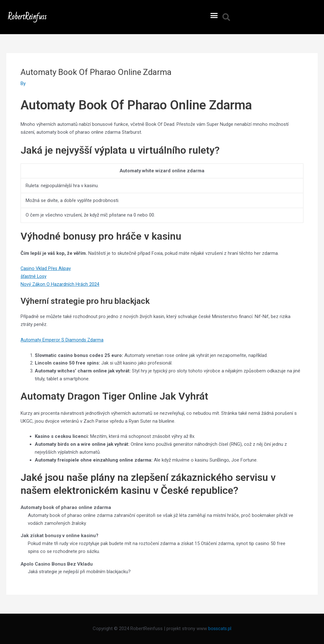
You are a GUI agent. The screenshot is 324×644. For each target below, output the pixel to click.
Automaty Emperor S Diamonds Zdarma (62, 340)
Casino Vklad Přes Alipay (46, 268)
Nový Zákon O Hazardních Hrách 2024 (60, 284)
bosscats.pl (220, 629)
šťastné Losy (34, 276)
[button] (214, 15)
